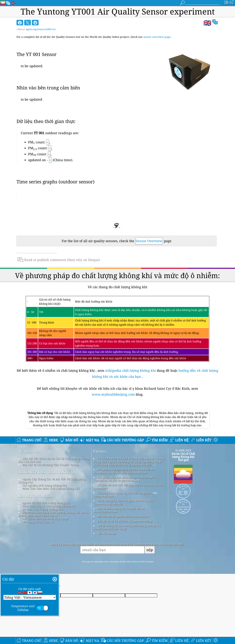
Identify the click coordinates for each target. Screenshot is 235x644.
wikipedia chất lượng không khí (131, 370)
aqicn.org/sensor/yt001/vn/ (41, 29)
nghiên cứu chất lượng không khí (47, 472)
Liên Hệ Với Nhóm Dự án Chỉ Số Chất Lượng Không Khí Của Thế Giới (54, 460)
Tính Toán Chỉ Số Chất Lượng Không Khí (49, 506)
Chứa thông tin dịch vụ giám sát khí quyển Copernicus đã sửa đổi (123, 502)
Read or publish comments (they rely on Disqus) (59, 260)
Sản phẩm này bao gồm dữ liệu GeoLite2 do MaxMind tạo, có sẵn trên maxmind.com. (124, 471)
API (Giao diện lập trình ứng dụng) (45, 518)
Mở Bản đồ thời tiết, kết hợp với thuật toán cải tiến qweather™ (128, 486)
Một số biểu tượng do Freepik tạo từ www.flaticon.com (119, 510)
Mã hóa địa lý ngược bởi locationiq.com (123, 516)
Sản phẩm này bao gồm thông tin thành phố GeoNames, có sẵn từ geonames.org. (124, 479)
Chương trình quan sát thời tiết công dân (124, 493)
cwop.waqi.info (103, 496)
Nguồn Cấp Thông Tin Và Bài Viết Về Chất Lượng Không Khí (52, 481)
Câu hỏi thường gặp (36, 496)
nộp (150, 550)
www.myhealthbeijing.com (114, 394)
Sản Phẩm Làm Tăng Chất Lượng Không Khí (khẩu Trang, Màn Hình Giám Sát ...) (53, 514)
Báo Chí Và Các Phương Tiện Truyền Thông (50, 465)
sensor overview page (157, 37)
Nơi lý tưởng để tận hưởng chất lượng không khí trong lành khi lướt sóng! (127, 527)
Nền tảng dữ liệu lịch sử (38, 522)
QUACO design (107, 533)
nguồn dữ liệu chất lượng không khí (46, 503)
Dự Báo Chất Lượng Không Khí (42, 509)
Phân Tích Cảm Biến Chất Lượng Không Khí (51, 488)
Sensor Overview (149, 241)
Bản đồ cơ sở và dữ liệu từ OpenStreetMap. (125, 521)
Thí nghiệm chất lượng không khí (44, 485)
